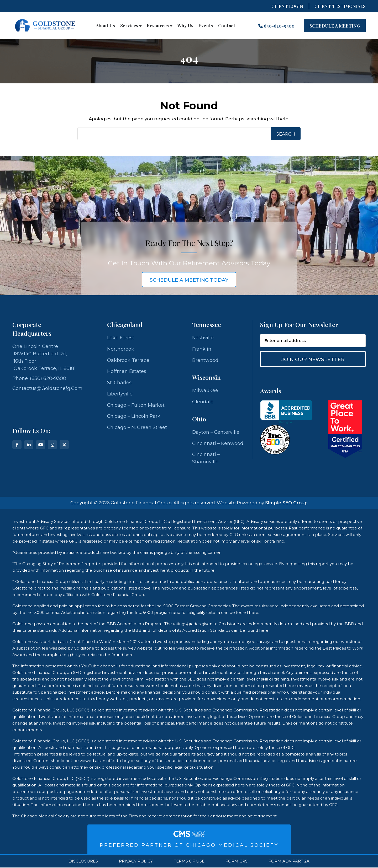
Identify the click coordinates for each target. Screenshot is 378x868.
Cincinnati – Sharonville (206, 459)
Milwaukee (205, 391)
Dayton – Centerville (216, 432)
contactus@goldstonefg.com (47, 388)
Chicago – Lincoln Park (134, 417)
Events (206, 25)
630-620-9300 (276, 26)
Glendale (203, 402)
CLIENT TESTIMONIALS (340, 6)
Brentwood (205, 360)
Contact (227, 25)
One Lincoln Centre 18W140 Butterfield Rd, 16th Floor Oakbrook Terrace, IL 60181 (44, 357)
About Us (105, 25)
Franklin (202, 349)
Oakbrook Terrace (128, 360)
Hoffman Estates (127, 372)
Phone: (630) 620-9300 (39, 378)
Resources (159, 25)
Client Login (287, 6)
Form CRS (237, 862)
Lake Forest (121, 338)
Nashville (203, 338)
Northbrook (121, 349)
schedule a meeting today (189, 280)
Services (131, 25)
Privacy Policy (136, 862)
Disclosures (83, 862)
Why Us (185, 25)
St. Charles (119, 383)
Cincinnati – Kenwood (218, 444)
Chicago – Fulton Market (136, 405)
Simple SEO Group (286, 503)
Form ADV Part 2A (289, 862)
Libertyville (120, 394)
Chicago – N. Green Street (137, 428)
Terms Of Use (189, 862)
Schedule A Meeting (335, 26)
